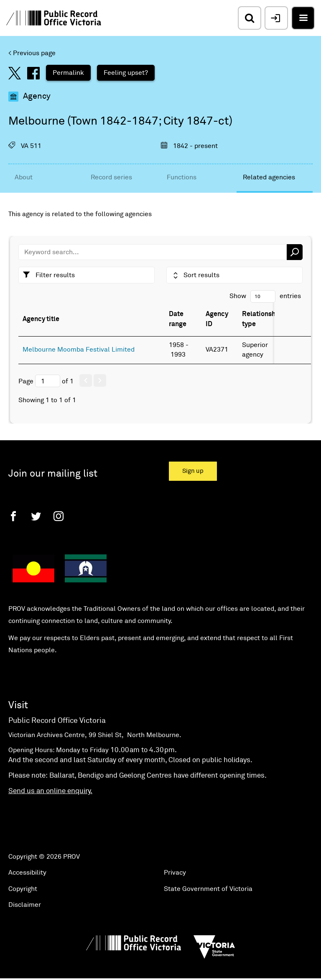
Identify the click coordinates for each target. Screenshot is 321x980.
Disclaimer (25, 905)
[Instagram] (59, 516)
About (24, 177)
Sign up (193, 471)
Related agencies (269, 177)
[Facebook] (13, 516)
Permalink (68, 73)
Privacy (175, 873)
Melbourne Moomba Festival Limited (79, 350)
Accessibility (27, 873)
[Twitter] (36, 516)
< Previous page (32, 53)
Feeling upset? (126, 73)
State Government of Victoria (208, 889)
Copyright (23, 889)
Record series (111, 177)
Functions (182, 177)
